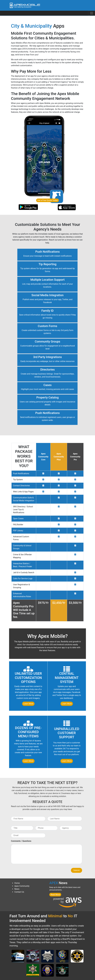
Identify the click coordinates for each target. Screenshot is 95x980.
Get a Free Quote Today (48, 200)
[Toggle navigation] (92, 13)
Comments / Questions (21, 841)
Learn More (28, 704)
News (17, 889)
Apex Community (22, 886)
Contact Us (19, 892)
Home (17, 883)
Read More (55, 895)
